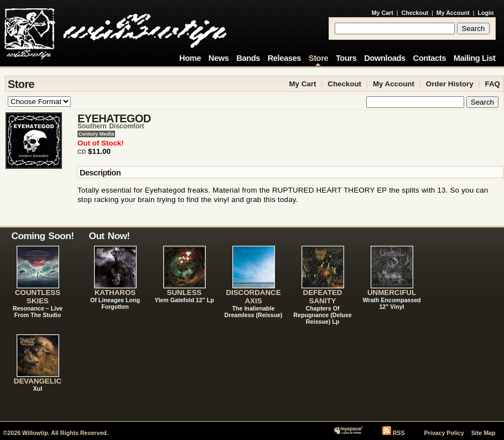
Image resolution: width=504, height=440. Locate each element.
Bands (248, 58)
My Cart (383, 13)
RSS (399, 433)
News (219, 58)
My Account (453, 13)
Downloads (385, 58)
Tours (346, 58)
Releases (284, 58)
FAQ (493, 84)
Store (318, 58)
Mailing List (475, 58)
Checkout (415, 13)
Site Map (484, 433)
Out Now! (110, 236)
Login (486, 13)
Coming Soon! (43, 236)
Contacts (429, 58)
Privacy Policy (444, 433)
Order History (450, 84)
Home (190, 58)
